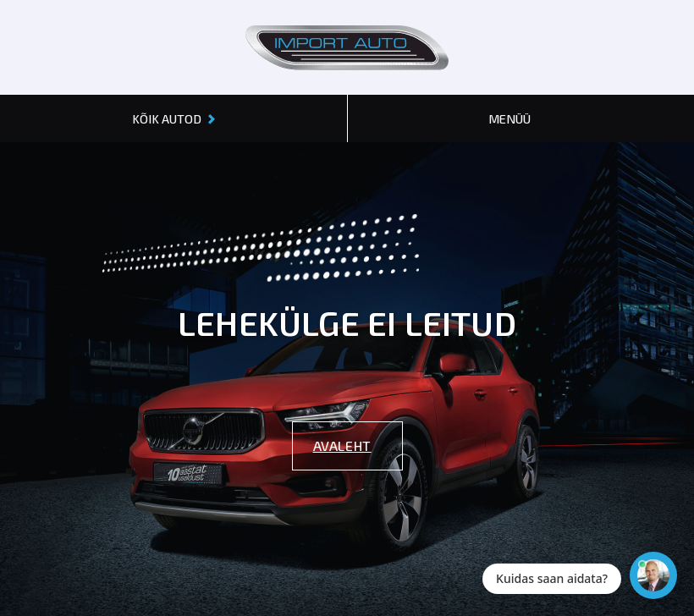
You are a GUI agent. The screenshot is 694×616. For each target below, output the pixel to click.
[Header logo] (347, 47)
